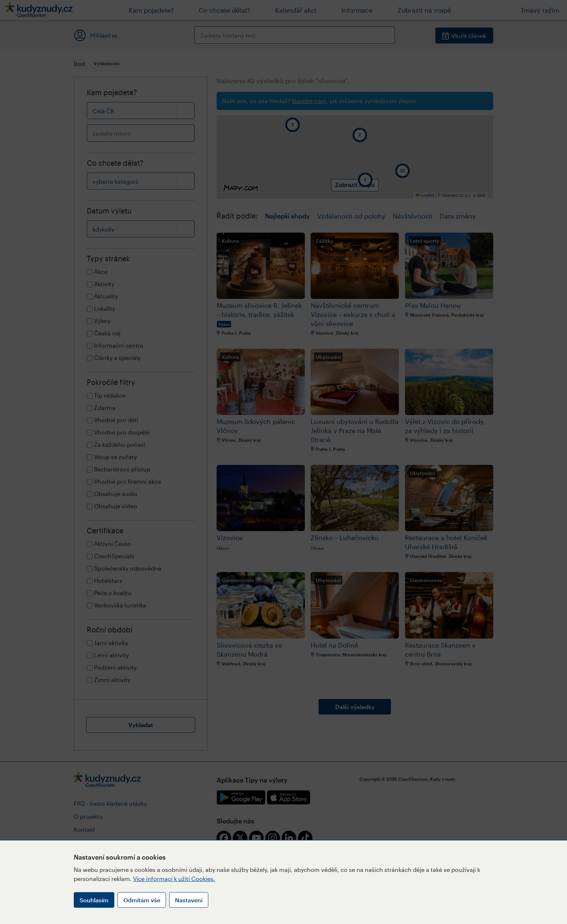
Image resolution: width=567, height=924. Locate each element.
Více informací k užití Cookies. (174, 879)
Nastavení (189, 900)
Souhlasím (94, 900)
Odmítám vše (142, 900)
